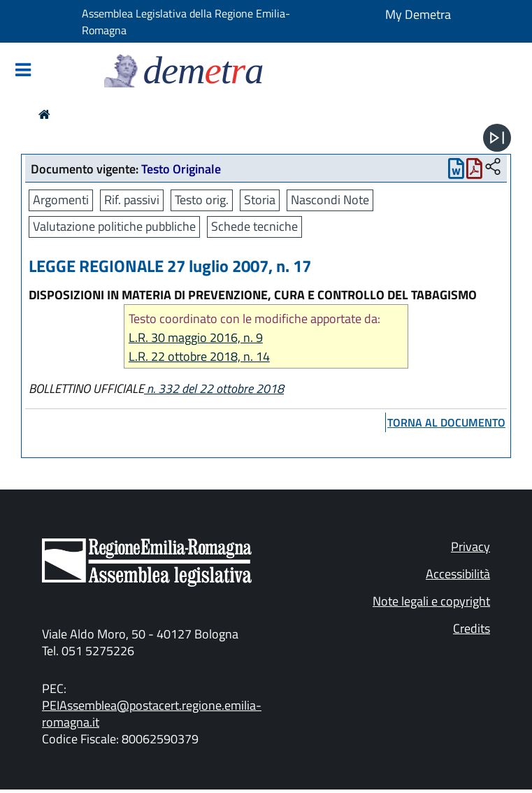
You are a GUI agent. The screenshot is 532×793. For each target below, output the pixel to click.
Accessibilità (458, 574)
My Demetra (418, 14)
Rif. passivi (132, 200)
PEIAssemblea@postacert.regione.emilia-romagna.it (152, 714)
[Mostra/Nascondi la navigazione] (23, 71)
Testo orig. (202, 200)
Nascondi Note (330, 200)
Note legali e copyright (431, 601)
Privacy (470, 546)
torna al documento (446, 422)
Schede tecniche (254, 226)
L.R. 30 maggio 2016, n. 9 (196, 337)
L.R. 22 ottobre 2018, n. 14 (199, 356)
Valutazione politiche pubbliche (114, 226)
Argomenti (61, 200)
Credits (472, 628)
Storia (260, 200)
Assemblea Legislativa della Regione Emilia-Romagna (186, 22)
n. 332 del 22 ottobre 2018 (214, 388)
